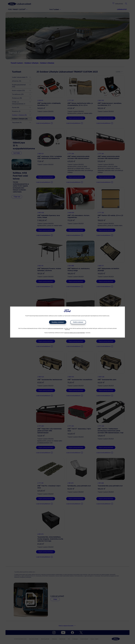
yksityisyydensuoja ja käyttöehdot (75, 333)
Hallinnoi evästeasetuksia (55, 328)
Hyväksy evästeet (58, 322)
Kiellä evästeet (78, 322)
